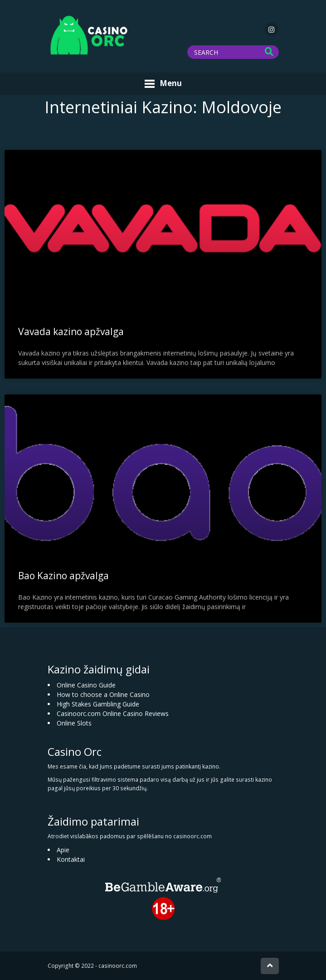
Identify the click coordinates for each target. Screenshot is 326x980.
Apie (63, 850)
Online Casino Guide (86, 685)
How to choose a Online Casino (103, 694)
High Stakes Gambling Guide (98, 704)
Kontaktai (71, 859)
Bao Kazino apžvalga (63, 576)
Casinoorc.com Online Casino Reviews (113, 713)
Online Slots (74, 723)
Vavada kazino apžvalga (71, 331)
